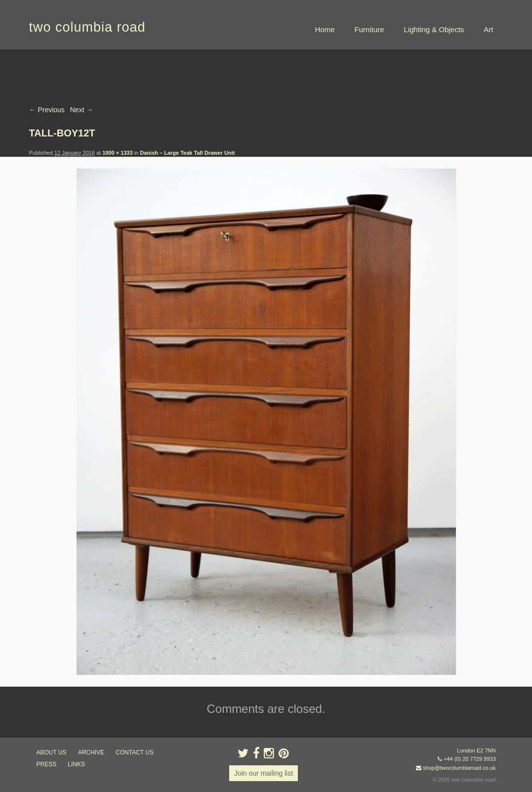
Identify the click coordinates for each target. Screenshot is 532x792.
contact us (135, 752)
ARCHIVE (91, 752)
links (76, 764)
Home (325, 29)
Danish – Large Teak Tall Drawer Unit (187, 153)
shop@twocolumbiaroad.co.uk (459, 768)
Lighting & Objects (434, 29)
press (47, 764)
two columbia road (87, 27)
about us (52, 752)
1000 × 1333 (117, 153)
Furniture (369, 29)
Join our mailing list (264, 773)
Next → (82, 110)
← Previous (47, 110)
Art (488, 29)
